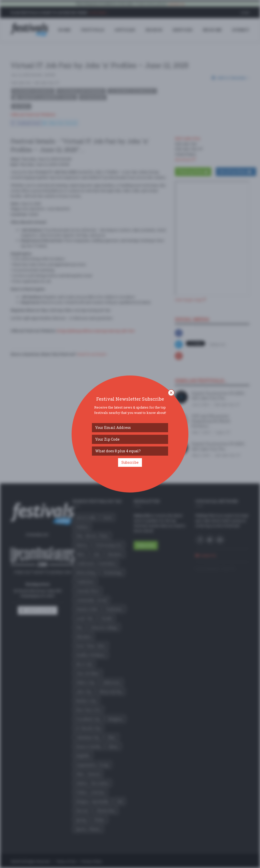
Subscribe (130, 462)
